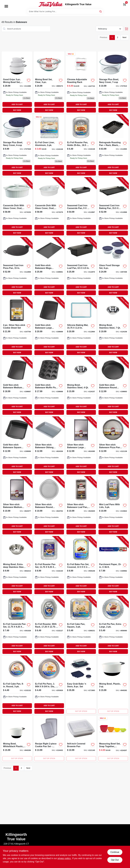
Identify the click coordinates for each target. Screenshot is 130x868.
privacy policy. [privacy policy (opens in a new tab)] (64, 858)
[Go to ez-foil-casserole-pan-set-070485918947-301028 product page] (17, 625)
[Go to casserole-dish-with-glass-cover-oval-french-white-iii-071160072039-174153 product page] (17, 207)
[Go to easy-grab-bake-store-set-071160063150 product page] (81, 685)
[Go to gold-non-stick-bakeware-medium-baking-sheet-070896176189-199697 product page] (17, 386)
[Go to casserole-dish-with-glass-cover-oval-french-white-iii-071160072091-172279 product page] (49, 207)
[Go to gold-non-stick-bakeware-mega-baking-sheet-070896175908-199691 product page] (49, 267)
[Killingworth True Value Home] (51, 4)
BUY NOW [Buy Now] (17, 110)
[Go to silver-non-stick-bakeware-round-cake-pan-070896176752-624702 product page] (49, 506)
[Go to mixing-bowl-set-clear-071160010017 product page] (49, 82)
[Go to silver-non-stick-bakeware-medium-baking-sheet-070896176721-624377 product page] (17, 506)
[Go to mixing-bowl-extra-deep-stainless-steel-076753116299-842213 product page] (17, 566)
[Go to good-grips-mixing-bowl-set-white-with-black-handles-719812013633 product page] (17, 82)
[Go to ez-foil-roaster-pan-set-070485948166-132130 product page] (49, 566)
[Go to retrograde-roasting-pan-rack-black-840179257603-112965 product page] (113, 145)
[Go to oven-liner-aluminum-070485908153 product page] (49, 145)
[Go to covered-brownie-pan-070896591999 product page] (81, 739)
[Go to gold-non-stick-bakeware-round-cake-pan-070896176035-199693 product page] (113, 386)
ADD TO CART (17, 104)
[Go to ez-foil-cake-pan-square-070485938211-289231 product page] (81, 625)
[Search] (101, 11)
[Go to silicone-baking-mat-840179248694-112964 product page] (81, 326)
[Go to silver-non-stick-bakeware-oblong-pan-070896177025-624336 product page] (49, 446)
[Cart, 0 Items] (125, 4)
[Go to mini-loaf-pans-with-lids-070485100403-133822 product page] (113, 506)
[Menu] (6, 6)
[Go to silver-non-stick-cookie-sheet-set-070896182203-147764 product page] (17, 326)
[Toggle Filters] (127, 29)
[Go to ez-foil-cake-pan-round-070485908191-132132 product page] (17, 685)
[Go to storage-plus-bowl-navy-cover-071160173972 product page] (113, 82)
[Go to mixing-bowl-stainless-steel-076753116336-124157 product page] (81, 386)
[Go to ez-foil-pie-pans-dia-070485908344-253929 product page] (49, 685)
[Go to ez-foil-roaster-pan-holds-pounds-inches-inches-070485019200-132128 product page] (81, 145)
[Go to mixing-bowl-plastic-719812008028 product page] (113, 685)
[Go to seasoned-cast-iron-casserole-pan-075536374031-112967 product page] (81, 207)
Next (124, 37)
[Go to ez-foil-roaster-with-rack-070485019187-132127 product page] (49, 625)
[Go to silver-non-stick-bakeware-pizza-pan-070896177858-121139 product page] (113, 446)
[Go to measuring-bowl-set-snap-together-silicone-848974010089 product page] (113, 739)
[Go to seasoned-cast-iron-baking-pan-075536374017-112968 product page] (113, 207)
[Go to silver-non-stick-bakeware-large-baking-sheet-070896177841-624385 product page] (81, 446)
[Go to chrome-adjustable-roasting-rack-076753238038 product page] (81, 82)
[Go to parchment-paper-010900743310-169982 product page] (113, 566)
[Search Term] (65, 11)
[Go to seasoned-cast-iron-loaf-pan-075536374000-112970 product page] (81, 267)
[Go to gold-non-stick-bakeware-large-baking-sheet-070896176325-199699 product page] (49, 326)
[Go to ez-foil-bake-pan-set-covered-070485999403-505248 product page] (81, 566)
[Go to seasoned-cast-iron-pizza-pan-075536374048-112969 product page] (17, 267)
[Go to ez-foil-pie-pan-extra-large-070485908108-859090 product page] (113, 625)
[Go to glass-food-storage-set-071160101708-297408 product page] (113, 267)
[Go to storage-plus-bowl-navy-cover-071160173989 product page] (17, 145)
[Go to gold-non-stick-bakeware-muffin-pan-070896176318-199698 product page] (49, 386)
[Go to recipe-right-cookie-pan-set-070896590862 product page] (49, 739)
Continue (115, 852)
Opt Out (115, 860)
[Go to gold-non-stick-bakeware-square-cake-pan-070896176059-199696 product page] (17, 446)
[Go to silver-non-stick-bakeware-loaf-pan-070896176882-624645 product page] (81, 506)
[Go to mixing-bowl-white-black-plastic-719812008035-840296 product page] (17, 739)
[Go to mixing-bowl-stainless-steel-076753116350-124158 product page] (113, 326)
